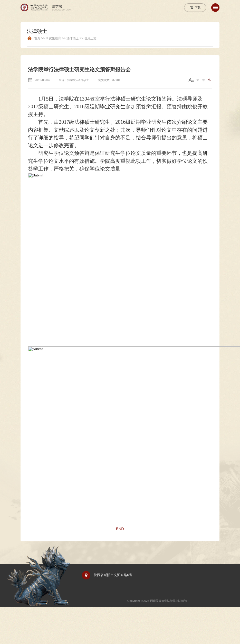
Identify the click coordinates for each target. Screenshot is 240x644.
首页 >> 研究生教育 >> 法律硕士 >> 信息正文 (65, 38)
